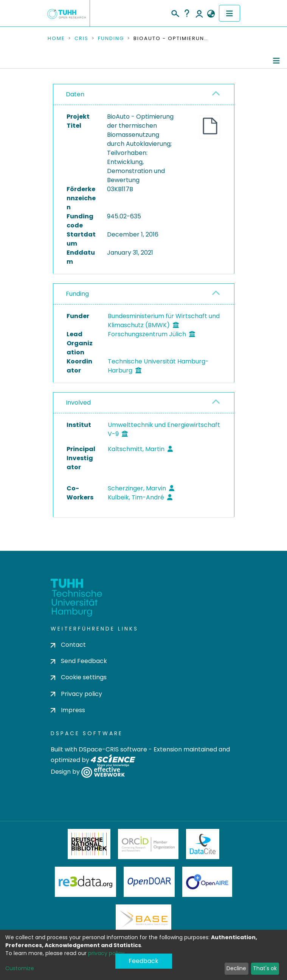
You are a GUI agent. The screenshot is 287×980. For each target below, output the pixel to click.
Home (56, 39)
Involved (78, 403)
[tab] (144, 95)
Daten (75, 94)
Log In (199, 13)
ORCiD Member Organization (148, 844)
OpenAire (207, 882)
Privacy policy (76, 694)
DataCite (203, 844)
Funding (111, 39)
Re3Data (85, 882)
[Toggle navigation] (230, 13)
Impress (68, 710)
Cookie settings (79, 677)
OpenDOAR (149, 882)
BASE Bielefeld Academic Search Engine (143, 920)
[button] (211, 14)
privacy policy (106, 953)
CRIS (81, 39)
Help (187, 13)
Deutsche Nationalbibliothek (89, 844)
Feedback (143, 961)
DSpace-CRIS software (113, 749)
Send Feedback (79, 661)
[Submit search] (175, 12)
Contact (68, 645)
